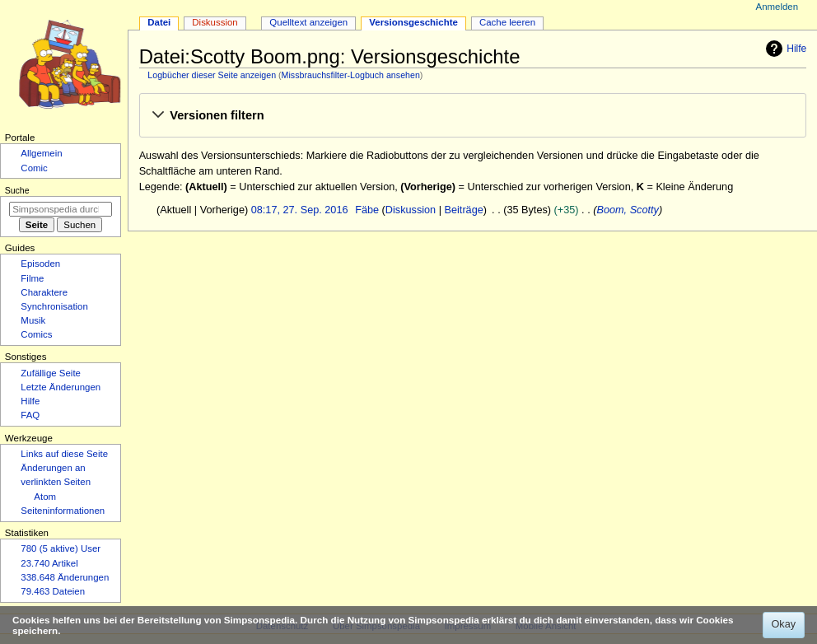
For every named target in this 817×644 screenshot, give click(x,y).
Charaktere (44, 292)
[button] (472, 116)
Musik (33, 320)
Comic (34, 168)
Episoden (40, 264)
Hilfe (784, 49)
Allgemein (41, 153)
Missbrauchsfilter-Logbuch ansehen (351, 75)
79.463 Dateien (53, 591)
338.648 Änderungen (65, 577)
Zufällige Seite (51, 373)
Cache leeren (507, 22)
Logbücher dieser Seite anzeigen (212, 75)
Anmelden (777, 7)
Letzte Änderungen (61, 387)
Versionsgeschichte (413, 22)
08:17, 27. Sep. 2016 (300, 210)
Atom (45, 497)
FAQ (30, 415)
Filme (32, 278)
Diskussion (411, 210)
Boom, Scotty (627, 210)
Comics (36, 334)
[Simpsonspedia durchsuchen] (61, 209)
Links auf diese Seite (64, 454)
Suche (17, 190)
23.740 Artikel (49, 563)
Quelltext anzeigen (308, 22)
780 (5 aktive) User (61, 548)
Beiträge (464, 210)
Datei (159, 22)
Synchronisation (54, 306)
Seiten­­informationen (63, 511)
